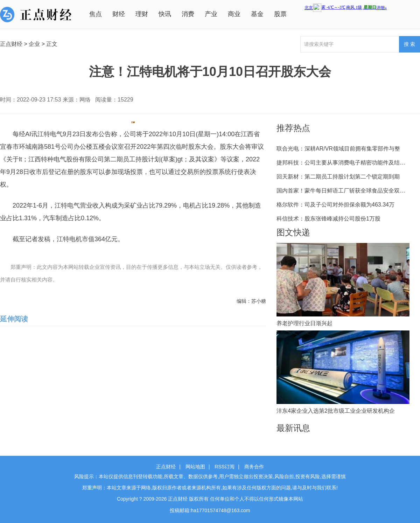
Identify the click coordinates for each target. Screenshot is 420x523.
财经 (119, 14)
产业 (211, 14)
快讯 (165, 14)
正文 (52, 44)
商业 (234, 14)
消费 (188, 14)
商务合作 (254, 467)
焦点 (96, 14)
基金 (257, 14)
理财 (142, 14)
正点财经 (11, 44)
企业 (34, 44)
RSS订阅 (225, 467)
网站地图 (195, 467)
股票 (280, 14)
